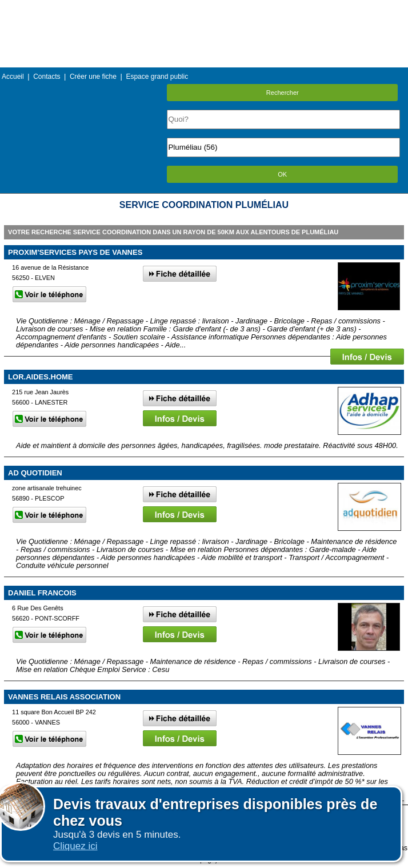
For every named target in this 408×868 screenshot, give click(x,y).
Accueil (13, 77)
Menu (204, 8)
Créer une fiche (93, 77)
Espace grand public (157, 77)
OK (282, 174)
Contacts (47, 77)
